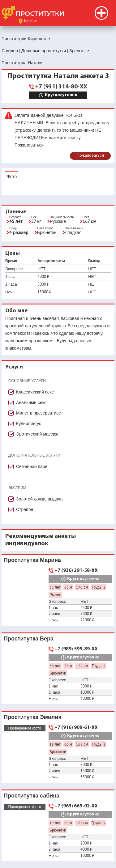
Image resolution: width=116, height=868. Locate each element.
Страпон (25, 509)
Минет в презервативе (39, 413)
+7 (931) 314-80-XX (61, 87)
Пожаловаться (90, 156)
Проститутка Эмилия (33, 717)
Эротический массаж (37, 434)
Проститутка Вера (29, 638)
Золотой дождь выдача (39, 499)
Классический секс (35, 392)
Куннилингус (29, 423)
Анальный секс (31, 402)
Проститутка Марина (32, 560)
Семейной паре (32, 466)
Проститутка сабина (32, 796)
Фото (12, 177)
